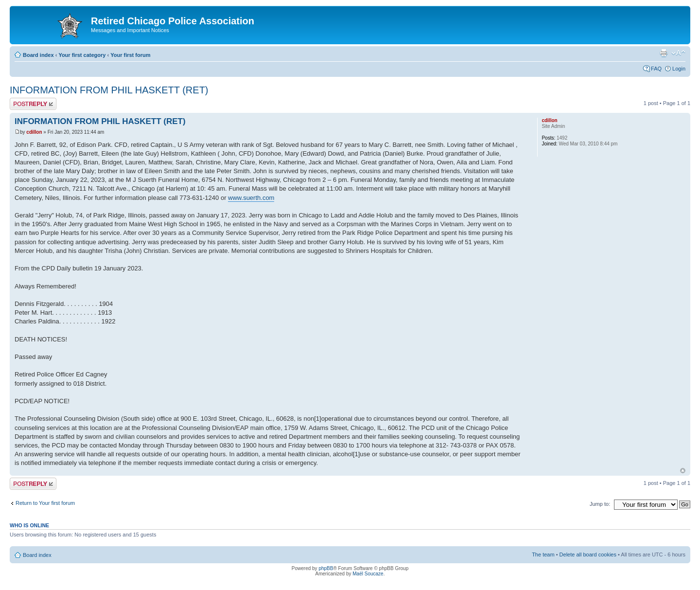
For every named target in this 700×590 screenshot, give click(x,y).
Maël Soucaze (368, 574)
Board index (38, 55)
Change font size (678, 53)
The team (543, 554)
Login (679, 69)
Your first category (82, 55)
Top (683, 471)
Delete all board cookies (588, 554)
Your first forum (130, 55)
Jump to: (600, 504)
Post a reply (33, 104)
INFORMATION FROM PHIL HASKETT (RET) (109, 90)
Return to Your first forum (45, 503)
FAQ (656, 69)
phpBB (326, 568)
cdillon (34, 132)
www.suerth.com (251, 198)
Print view (664, 53)
